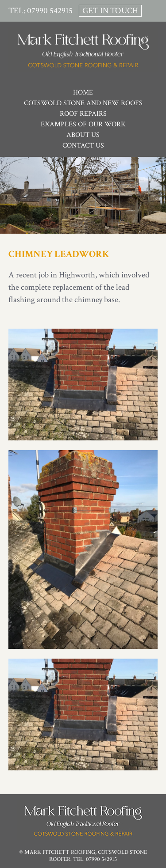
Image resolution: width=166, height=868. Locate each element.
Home (83, 93)
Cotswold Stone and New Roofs (83, 103)
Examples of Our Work (83, 124)
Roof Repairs (83, 114)
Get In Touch (110, 11)
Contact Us (83, 146)
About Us (83, 135)
